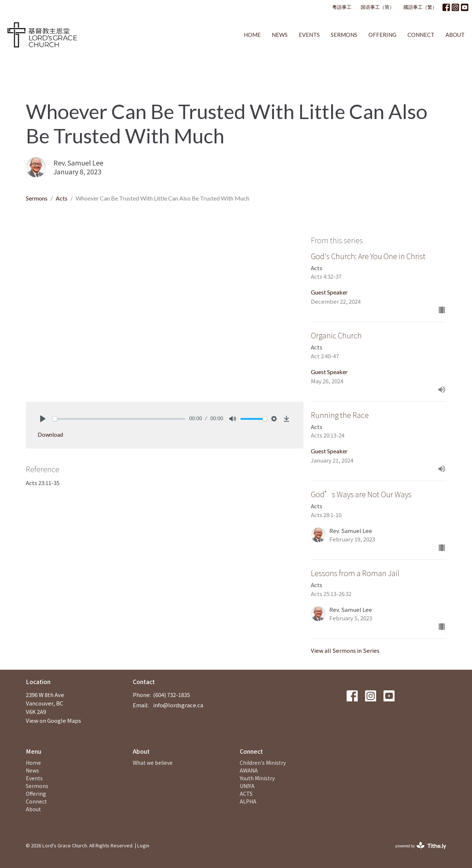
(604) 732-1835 (171, 695)
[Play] (43, 419)
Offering (382, 35)
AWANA (249, 770)
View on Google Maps (53, 720)
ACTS (246, 794)
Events (309, 35)
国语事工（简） (377, 7)
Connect (421, 35)
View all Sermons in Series (345, 650)
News (280, 35)
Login (143, 845)
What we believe (153, 763)
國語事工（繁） (420, 7)
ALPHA (248, 801)
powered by (421, 846)
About (455, 35)
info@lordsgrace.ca (178, 705)
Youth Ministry (257, 778)
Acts (62, 198)
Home (252, 35)
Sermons (344, 35)
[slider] (119, 419)
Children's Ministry (263, 763)
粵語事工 (342, 7)
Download (50, 435)
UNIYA (247, 786)
